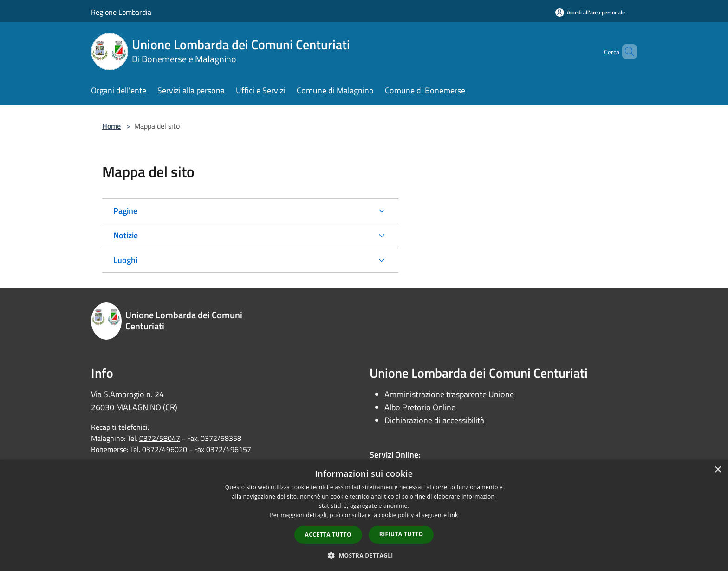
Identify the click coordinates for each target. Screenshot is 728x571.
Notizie (126, 235)
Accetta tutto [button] (328, 535)
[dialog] (364, 515)
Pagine (125, 211)
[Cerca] (626, 52)
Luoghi (125, 260)
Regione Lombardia (121, 12)
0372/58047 (160, 438)
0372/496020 (165, 449)
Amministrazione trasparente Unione (449, 394)
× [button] (718, 470)
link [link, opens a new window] (453, 515)
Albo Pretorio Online (420, 407)
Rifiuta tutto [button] (401, 534)
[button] (364, 555)
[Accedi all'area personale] (590, 12)
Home (111, 126)
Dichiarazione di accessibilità (434, 420)
